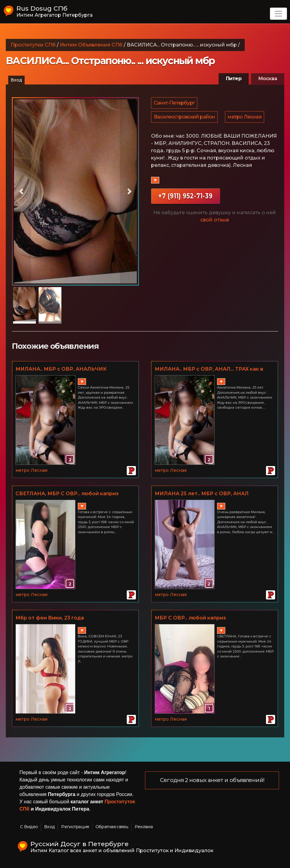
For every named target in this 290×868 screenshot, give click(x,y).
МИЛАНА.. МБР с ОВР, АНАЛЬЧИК (61, 369)
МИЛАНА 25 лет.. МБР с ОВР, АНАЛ (202, 494)
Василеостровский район (185, 120)
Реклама (144, 827)
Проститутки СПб (33, 45)
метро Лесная (245, 120)
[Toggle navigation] (278, 14)
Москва (268, 79)
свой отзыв (215, 223)
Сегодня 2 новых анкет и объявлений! (212, 781)
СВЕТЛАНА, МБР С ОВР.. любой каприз (67, 494)
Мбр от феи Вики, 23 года (50, 618)
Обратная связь (112, 827)
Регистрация (75, 827)
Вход (16, 80)
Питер (234, 79)
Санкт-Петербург (174, 104)
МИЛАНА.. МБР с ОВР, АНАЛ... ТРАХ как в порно (209, 369)
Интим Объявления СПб (91, 45)
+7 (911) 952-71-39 (186, 199)
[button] (21, 191)
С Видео (29, 827)
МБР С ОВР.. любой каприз (190, 618)
